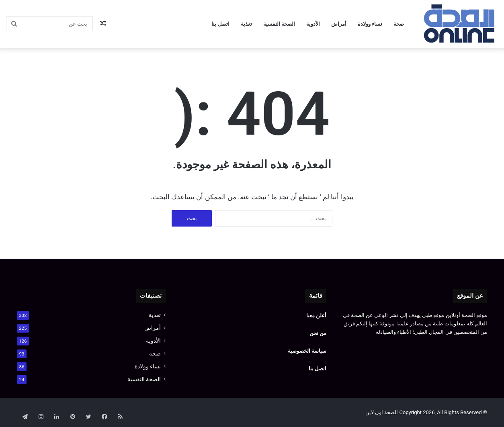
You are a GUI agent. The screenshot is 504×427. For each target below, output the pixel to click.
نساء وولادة (370, 24)
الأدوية (313, 24)
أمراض (339, 24)
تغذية (246, 24)
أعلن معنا (316, 316)
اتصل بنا (220, 24)
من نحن (318, 333)
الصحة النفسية (279, 24)
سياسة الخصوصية (307, 351)
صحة (399, 24)
